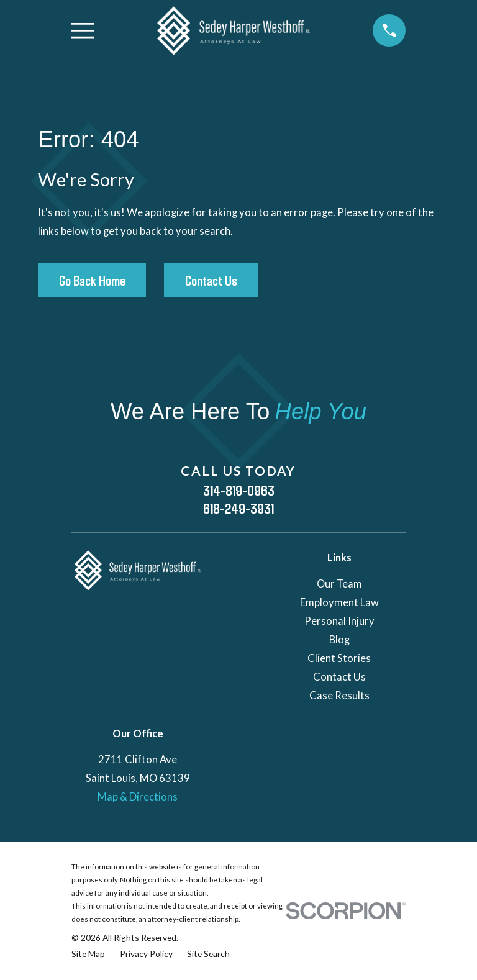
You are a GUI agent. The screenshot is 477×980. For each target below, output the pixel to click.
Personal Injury (339, 621)
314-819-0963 (239, 490)
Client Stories (339, 658)
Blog (339, 640)
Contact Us (211, 280)
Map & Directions (138, 797)
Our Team (339, 584)
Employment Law (339, 602)
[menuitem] (88, 954)
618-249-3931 (238, 508)
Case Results (339, 696)
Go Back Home (92, 280)
